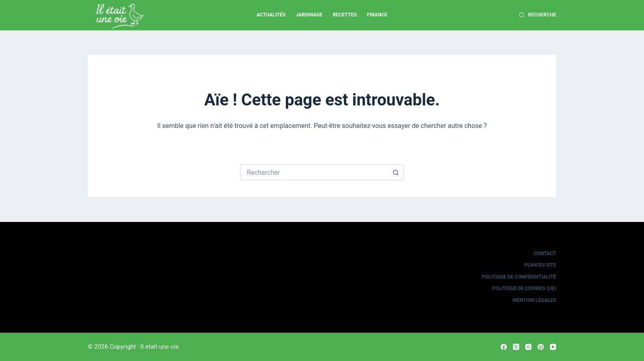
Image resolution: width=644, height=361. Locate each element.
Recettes (345, 15)
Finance (377, 15)
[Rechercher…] (314, 172)
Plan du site (540, 265)
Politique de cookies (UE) (524, 288)
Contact (545, 254)
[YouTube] (553, 347)
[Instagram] (528, 347)
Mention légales (534, 300)
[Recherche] (538, 15)
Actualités (271, 15)
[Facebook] (504, 347)
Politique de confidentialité (519, 277)
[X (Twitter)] (516, 347)
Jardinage (309, 15)
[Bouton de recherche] (396, 172)
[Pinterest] (541, 347)
